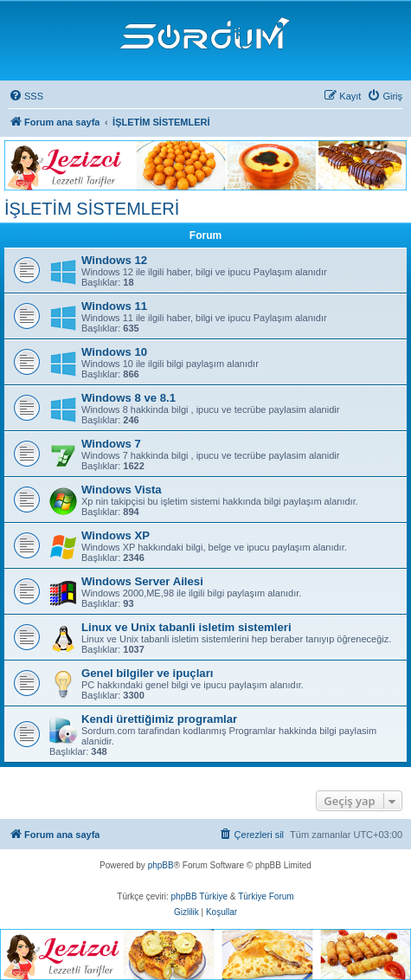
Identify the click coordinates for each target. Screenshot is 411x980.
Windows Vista (122, 490)
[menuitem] (26, 96)
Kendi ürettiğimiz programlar (159, 719)
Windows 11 (114, 306)
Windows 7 (111, 444)
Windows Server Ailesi (142, 581)
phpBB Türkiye (199, 896)
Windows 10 (114, 352)
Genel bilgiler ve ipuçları (147, 673)
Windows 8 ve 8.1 (128, 398)
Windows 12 (114, 260)
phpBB (161, 865)
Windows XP (116, 535)
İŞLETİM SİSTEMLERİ (92, 209)
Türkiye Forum (266, 896)
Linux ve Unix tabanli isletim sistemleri (186, 627)
